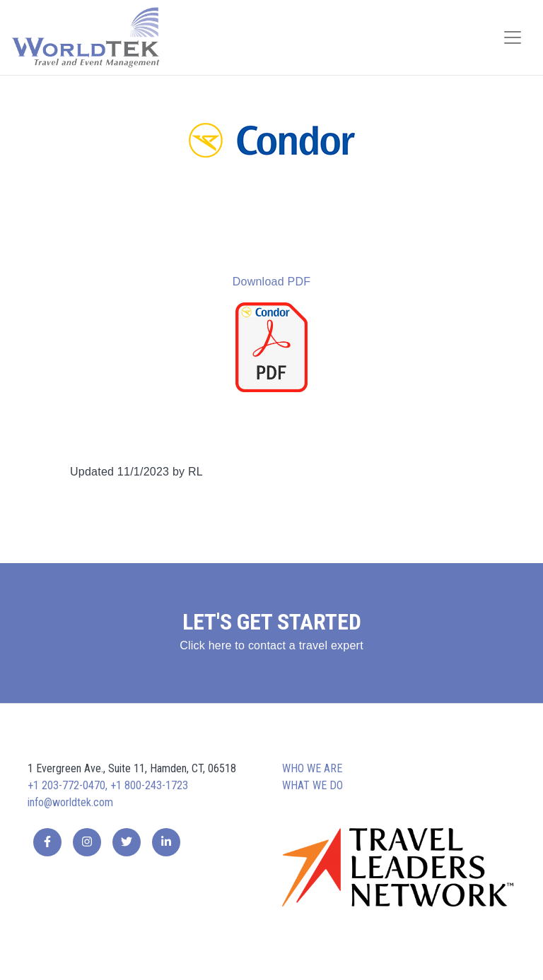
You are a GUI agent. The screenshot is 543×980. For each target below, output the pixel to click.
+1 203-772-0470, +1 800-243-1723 (108, 785)
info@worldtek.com (70, 802)
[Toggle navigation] (513, 37)
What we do (313, 785)
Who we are (312, 768)
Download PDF (271, 282)
